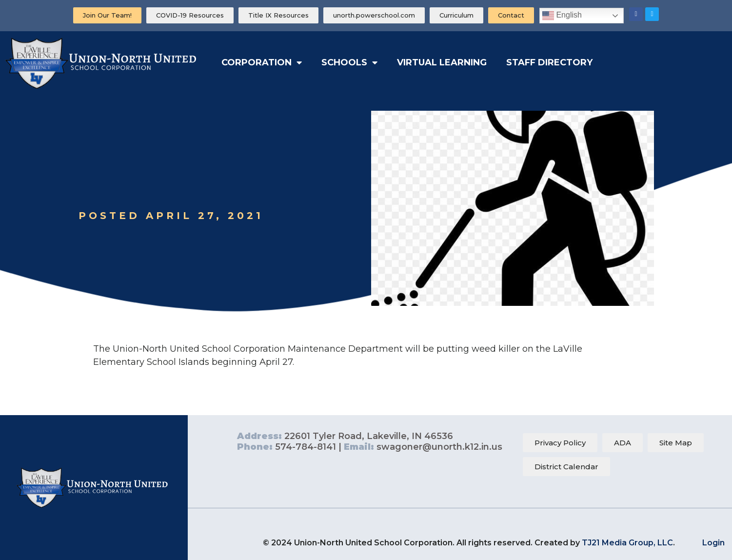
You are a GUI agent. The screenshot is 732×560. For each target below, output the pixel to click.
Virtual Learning (442, 62)
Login (713, 543)
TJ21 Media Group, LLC (627, 543)
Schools (349, 62)
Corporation (262, 62)
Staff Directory (549, 62)
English (562, 16)
